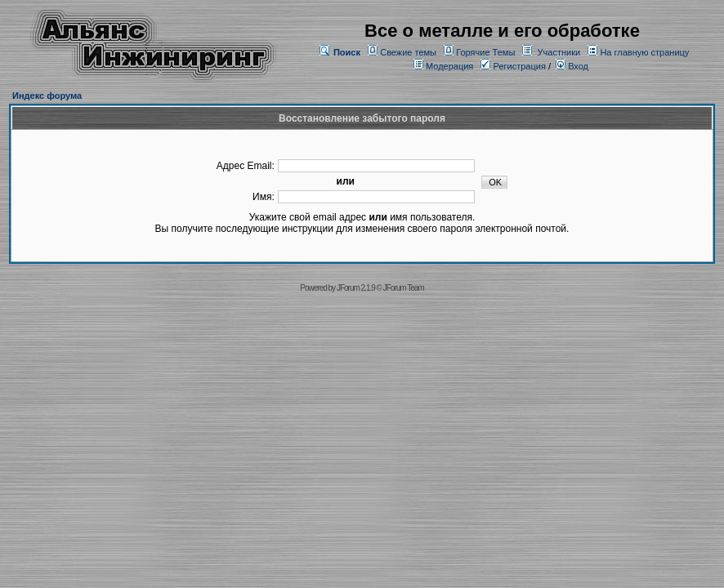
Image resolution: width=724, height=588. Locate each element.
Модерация (449, 66)
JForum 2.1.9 (356, 288)
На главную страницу (644, 52)
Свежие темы (408, 52)
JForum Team (404, 288)
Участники (559, 52)
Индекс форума (47, 96)
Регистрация (513, 66)
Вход (572, 66)
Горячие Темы (485, 52)
